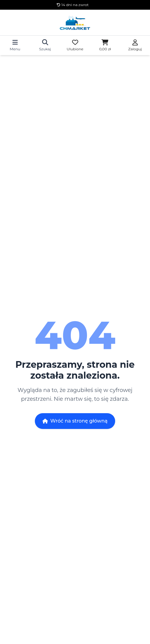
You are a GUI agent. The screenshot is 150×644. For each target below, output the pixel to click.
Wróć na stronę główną (75, 421)
